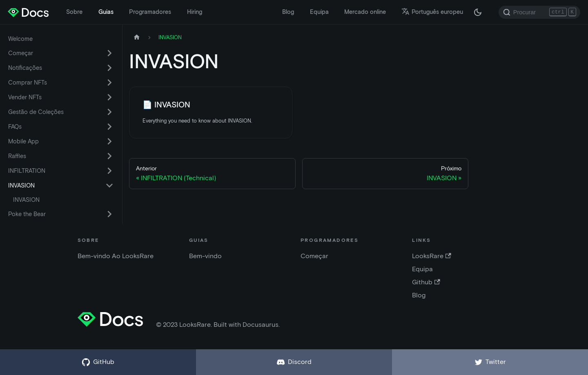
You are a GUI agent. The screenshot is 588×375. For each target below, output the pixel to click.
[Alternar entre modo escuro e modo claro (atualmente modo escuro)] (478, 12)
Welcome (20, 39)
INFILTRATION (27, 171)
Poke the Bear (27, 214)
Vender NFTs (25, 97)
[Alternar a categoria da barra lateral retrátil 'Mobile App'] (109, 141)
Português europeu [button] (432, 12)
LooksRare (431, 256)
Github (426, 282)
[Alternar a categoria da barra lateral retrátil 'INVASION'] (109, 185)
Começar (21, 53)
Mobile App (23, 141)
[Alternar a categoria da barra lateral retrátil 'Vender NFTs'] (109, 97)
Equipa (319, 12)
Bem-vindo (205, 256)
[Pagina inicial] (137, 37)
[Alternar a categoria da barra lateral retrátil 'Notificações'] (109, 68)
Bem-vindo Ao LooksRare (116, 256)
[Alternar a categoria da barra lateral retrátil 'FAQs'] (109, 127)
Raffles (17, 156)
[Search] (539, 12)
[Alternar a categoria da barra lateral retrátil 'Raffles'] (109, 156)
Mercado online (365, 12)
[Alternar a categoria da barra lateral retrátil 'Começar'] (109, 53)
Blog (288, 12)
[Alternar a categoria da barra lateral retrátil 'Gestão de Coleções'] (109, 112)
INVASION (21, 185)
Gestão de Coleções (36, 112)
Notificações (25, 68)
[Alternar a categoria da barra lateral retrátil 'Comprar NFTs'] (109, 83)
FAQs (15, 127)
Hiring (195, 12)
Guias (106, 12)
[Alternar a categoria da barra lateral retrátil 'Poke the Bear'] (109, 214)
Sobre (74, 12)
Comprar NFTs (28, 83)
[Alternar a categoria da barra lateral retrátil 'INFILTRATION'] (109, 171)
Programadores (150, 12)
